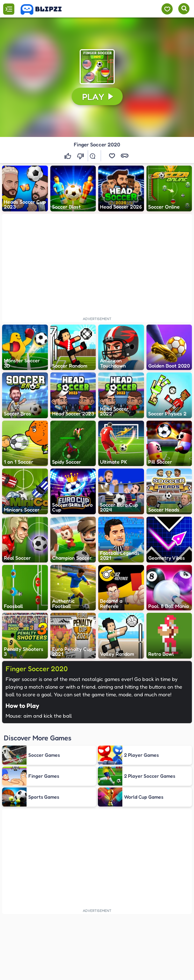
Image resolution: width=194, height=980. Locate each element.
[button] (97, 67)
